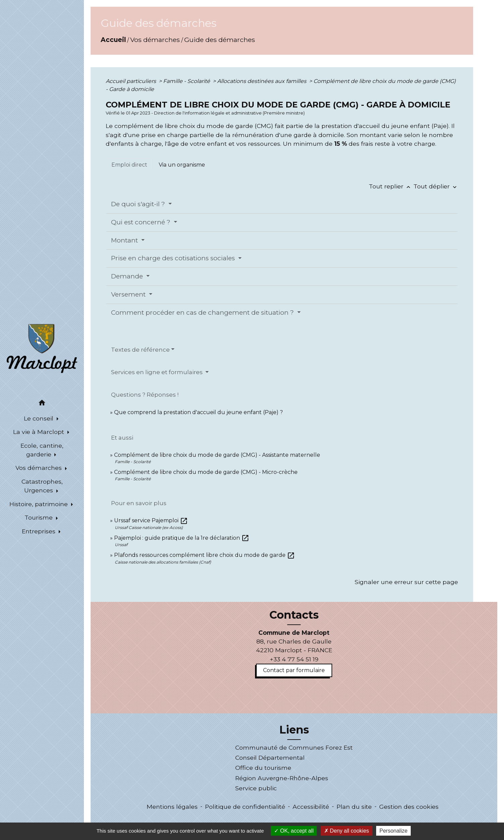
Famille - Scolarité (187, 81)
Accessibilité (311, 807)
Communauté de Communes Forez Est (294, 747)
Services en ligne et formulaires (158, 372)
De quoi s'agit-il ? (139, 204)
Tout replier (391, 186)
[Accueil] (42, 348)
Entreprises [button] (39, 531)
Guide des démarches (220, 40)
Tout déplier (436, 186)
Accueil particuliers (132, 81)
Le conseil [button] (39, 418)
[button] (42, 404)
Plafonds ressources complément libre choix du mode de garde (205, 555)
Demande (128, 276)
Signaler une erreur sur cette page (406, 582)
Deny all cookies (347, 831)
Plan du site (354, 807)
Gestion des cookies (409, 807)
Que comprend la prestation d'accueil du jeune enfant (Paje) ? (198, 412)
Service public (256, 788)
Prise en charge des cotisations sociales (174, 258)
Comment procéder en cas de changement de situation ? (203, 313)
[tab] (129, 165)
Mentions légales (172, 807)
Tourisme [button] (39, 517)
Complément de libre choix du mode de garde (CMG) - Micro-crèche (206, 472)
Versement (129, 294)
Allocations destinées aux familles (262, 81)
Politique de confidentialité (245, 807)
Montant (125, 240)
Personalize (394, 831)
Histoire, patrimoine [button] (39, 504)
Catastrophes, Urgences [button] (42, 486)
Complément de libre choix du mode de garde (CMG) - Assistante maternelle (217, 455)
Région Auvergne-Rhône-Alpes (282, 778)
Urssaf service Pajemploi (151, 520)
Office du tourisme (263, 768)
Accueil (113, 40)
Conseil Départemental (270, 758)
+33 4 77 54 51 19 (294, 659)
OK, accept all (294, 831)
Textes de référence (140, 350)
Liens (294, 730)
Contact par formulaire (294, 670)
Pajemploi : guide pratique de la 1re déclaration (182, 538)
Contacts (294, 615)
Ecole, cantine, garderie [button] (42, 450)
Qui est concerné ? (142, 222)
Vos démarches (155, 40)
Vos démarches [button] (39, 468)
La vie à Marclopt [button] (39, 432)
